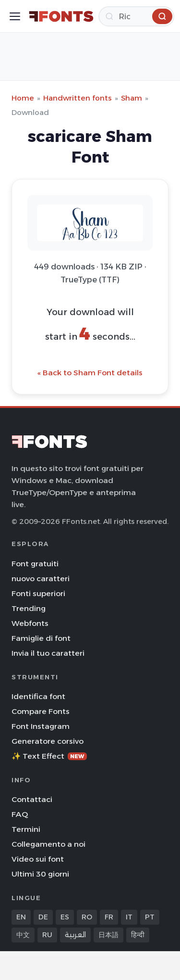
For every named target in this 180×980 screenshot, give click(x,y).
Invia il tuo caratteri (48, 653)
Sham (132, 98)
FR (109, 917)
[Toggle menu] (15, 16)
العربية (75, 935)
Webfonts (30, 623)
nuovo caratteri (41, 579)
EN (21, 917)
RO (87, 917)
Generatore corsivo (48, 741)
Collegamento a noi (48, 844)
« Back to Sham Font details (90, 373)
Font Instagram (41, 726)
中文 (23, 935)
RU (47, 935)
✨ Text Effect (49, 756)
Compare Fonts (41, 711)
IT (129, 917)
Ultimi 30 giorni (40, 874)
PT (150, 917)
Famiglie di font (41, 638)
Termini (26, 829)
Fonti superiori (38, 593)
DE (43, 917)
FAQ (20, 814)
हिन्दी (138, 935)
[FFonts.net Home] (61, 16)
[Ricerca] (136, 16)
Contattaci (32, 799)
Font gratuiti (35, 564)
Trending (29, 608)
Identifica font (38, 696)
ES (65, 917)
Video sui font (38, 859)
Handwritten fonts (78, 98)
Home (23, 98)
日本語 (108, 935)
